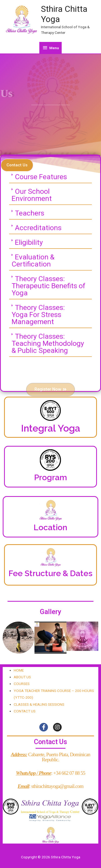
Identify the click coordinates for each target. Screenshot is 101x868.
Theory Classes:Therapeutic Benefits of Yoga (49, 283)
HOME (19, 670)
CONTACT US (25, 711)
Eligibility (31, 245)
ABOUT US (22, 677)
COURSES (22, 684)
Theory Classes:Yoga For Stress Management (40, 309)
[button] (17, 165)
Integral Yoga (51, 428)
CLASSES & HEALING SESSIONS (39, 704)
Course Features (42, 187)
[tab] (50, 187)
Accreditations (39, 232)
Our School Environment (34, 203)
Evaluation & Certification (35, 261)
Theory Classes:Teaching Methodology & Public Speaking (48, 334)
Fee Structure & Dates (50, 573)
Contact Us (50, 742)
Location (50, 527)
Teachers (32, 219)
